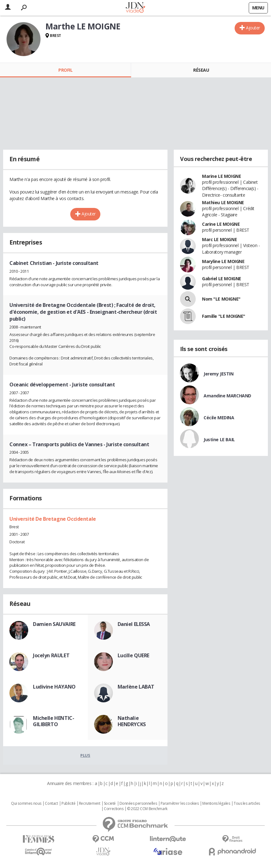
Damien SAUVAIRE (54, 624)
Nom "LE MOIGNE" (221, 299)
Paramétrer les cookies (180, 803)
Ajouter (253, 28)
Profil (65, 70)
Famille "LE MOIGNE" (224, 316)
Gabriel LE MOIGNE (222, 279)
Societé (110, 803)
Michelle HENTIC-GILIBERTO (53, 721)
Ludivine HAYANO (54, 687)
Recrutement (90, 803)
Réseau (201, 70)
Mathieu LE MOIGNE (223, 202)
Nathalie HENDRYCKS (132, 721)
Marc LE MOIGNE (219, 239)
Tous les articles (247, 803)
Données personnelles (138, 803)
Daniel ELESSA (134, 624)
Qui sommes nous (26, 803)
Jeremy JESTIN (219, 374)
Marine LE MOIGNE (221, 176)
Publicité (68, 803)
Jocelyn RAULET (51, 655)
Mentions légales (216, 803)
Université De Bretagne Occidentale (53, 519)
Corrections (114, 809)
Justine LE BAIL (219, 439)
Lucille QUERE (134, 655)
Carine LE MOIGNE (221, 224)
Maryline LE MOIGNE (223, 261)
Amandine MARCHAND (227, 396)
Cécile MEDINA (219, 418)
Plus (85, 755)
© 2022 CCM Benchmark (147, 809)
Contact (51, 803)
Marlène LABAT (136, 687)
